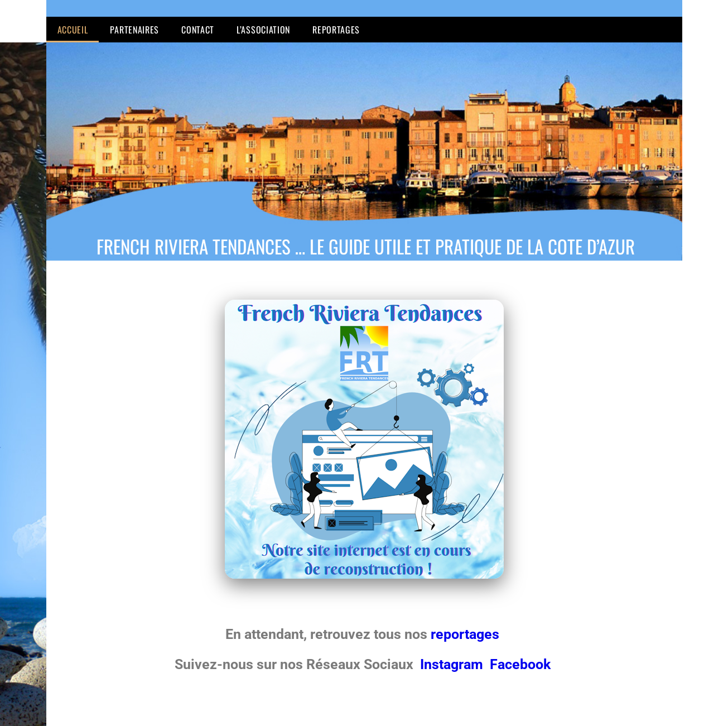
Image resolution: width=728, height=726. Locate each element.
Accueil (73, 30)
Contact (198, 30)
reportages (467, 634)
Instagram (453, 664)
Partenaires (134, 30)
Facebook (520, 664)
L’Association (263, 30)
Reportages (336, 30)
